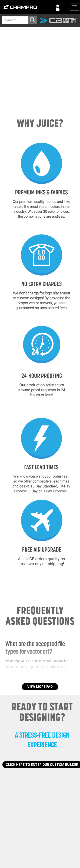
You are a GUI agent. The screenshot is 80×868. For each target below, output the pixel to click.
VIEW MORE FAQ (40, 687)
